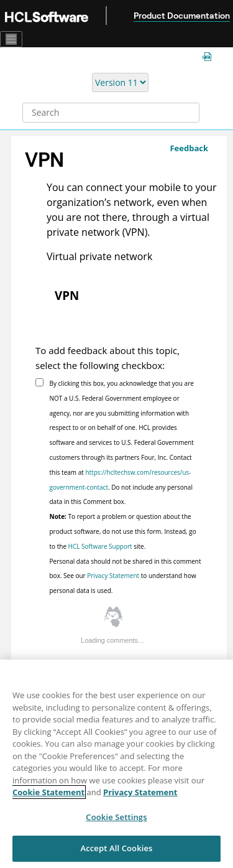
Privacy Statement (113, 576)
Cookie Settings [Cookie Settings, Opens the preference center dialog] (116, 817)
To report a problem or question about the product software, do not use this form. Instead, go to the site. (123, 531)
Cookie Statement (48, 792)
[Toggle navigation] (11, 39)
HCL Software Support (100, 546)
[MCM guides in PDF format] (209, 58)
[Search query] (111, 113)
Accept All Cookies (116, 848)
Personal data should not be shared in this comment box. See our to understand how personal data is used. (126, 576)
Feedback (189, 148)
